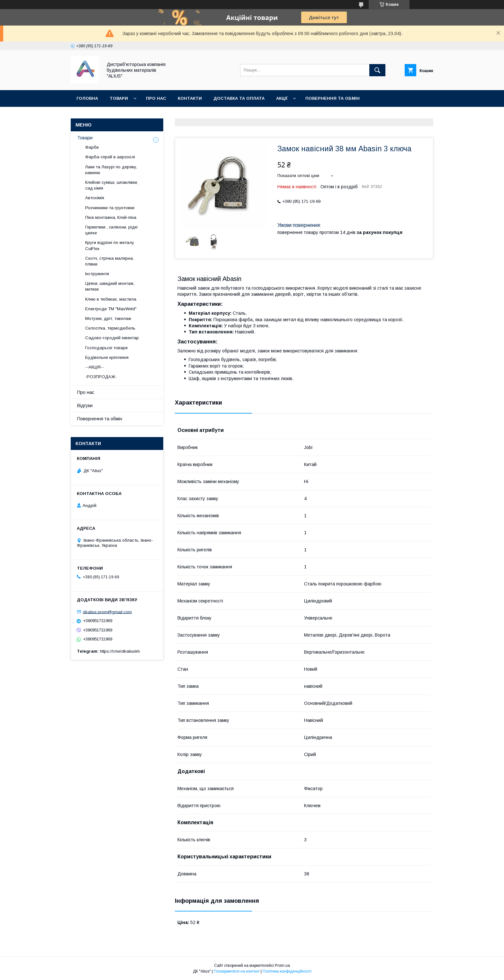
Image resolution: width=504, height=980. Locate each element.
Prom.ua (282, 966)
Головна (87, 98)
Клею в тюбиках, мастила (111, 299)
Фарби (92, 147)
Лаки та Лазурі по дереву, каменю (111, 170)
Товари (119, 98)
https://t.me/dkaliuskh (120, 651)
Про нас (156, 98)
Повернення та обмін (333, 98)
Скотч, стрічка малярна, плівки (109, 261)
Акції (282, 98)
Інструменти (97, 274)
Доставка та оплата (239, 98)
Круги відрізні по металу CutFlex (110, 245)
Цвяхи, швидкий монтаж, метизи (110, 286)
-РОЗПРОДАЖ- (101, 377)
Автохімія (95, 198)
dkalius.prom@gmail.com (107, 612)
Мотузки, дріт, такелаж (108, 318)
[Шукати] (377, 70)
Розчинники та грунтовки (110, 208)
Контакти (190, 98)
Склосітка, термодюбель (110, 328)
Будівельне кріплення (107, 357)
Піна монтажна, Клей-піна (111, 217)
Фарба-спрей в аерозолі (110, 157)
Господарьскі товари (106, 348)
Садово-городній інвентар (112, 338)
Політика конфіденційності (287, 971)
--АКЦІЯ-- (94, 367)
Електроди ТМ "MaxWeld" (111, 309)
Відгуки (85, 406)
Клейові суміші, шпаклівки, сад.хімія (112, 185)
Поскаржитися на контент (237, 971)
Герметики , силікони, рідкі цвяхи (111, 230)
